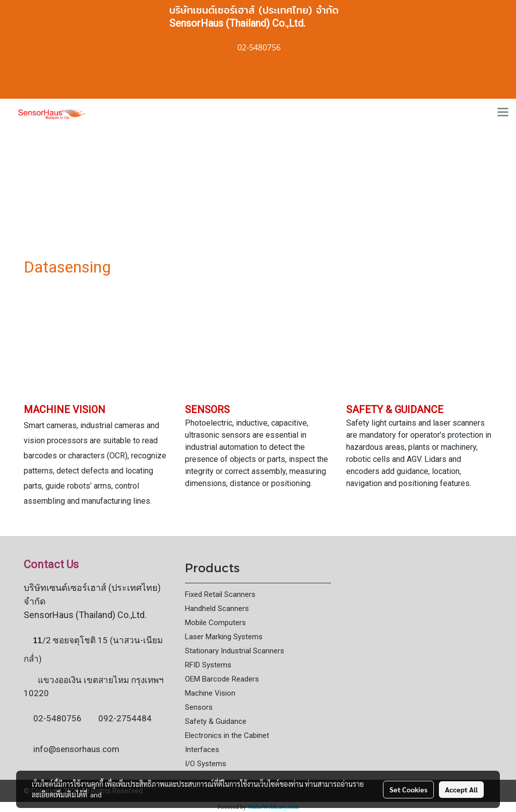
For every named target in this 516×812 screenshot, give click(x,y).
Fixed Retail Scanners (220, 594)
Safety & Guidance (216, 721)
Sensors (199, 707)
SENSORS (207, 410)
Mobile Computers (215, 623)
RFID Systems (208, 665)
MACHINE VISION (64, 410)
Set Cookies (408, 789)
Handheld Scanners (217, 608)
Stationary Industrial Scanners (235, 651)
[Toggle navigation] (503, 113)
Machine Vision (210, 693)
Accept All (461, 789)
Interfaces (202, 750)
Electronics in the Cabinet (227, 735)
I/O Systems (206, 764)
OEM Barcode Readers (222, 679)
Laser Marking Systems (224, 637)
